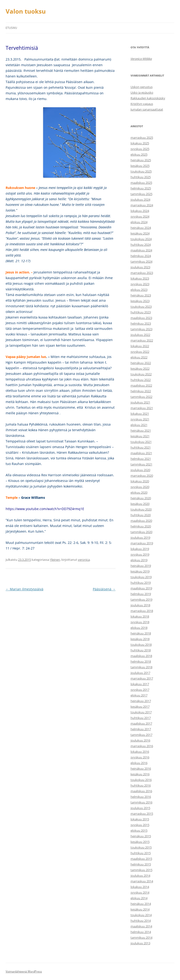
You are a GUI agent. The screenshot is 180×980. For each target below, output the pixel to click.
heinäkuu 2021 (141, 430)
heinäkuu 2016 (141, 769)
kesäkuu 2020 (140, 504)
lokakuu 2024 (140, 211)
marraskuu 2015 (142, 814)
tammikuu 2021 (141, 464)
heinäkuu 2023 (141, 295)
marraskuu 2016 (142, 746)
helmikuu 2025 (141, 188)
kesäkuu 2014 (140, 909)
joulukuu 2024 (140, 200)
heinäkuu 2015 (141, 836)
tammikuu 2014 (141, 938)
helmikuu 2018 (141, 661)
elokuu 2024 (139, 222)
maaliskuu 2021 (141, 453)
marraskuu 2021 (142, 408)
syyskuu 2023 (140, 284)
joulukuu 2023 (140, 267)
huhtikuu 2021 (141, 447)
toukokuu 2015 (141, 847)
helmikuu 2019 (141, 594)
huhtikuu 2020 (141, 515)
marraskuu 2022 (142, 340)
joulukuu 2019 (140, 538)
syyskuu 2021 (140, 419)
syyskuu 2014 (140, 892)
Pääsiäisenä (104, 589)
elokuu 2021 (139, 425)
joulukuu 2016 (140, 740)
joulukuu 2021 (140, 402)
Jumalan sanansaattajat (147, 109)
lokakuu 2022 (140, 346)
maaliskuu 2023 (141, 318)
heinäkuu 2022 (141, 363)
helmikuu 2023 (141, 323)
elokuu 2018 (139, 628)
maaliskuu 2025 (141, 183)
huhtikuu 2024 (141, 245)
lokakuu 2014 (140, 887)
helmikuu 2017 (141, 729)
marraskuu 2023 (142, 273)
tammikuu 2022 (141, 397)
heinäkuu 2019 (141, 566)
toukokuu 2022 (141, 374)
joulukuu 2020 (140, 470)
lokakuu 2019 (140, 549)
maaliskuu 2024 (141, 250)
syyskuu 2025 (140, 149)
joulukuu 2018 (140, 605)
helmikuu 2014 (141, 932)
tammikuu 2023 (141, 329)
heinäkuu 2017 (141, 701)
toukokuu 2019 (141, 577)
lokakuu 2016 (140, 752)
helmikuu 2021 (141, 459)
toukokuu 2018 (141, 645)
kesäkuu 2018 (140, 639)
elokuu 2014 (139, 898)
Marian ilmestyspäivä (24, 589)
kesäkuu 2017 (140, 707)
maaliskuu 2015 (141, 859)
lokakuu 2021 (140, 414)
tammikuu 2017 (141, 735)
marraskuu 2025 (142, 138)
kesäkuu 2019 (140, 571)
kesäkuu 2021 (140, 436)
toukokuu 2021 (141, 442)
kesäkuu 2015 (140, 842)
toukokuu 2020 (141, 509)
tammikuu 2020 (141, 532)
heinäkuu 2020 (141, 498)
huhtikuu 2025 (141, 177)
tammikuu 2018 (141, 667)
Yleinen (55, 560)
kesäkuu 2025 (140, 166)
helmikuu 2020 (141, 526)
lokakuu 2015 (140, 819)
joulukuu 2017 (140, 673)
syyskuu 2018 (140, 622)
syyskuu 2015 (140, 825)
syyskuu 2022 (140, 352)
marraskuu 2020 (142, 476)
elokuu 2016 (139, 763)
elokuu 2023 (139, 290)
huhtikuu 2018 (141, 650)
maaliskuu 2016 (141, 791)
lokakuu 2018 (140, 616)
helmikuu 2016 (141, 797)
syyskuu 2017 (140, 690)
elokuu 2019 (139, 560)
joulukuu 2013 (140, 943)
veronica (84, 560)
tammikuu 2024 (141, 261)
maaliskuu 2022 (141, 385)
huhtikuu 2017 (141, 718)
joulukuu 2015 (140, 808)
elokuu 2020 (139, 492)
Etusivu (11, 28)
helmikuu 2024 (141, 256)
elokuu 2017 (139, 695)
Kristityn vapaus (142, 104)
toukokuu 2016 (141, 780)
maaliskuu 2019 (141, 588)
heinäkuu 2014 (141, 904)
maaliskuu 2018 (141, 656)
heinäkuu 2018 (141, 633)
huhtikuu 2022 (141, 380)
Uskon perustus (142, 87)
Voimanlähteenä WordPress (24, 971)
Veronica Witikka (141, 59)
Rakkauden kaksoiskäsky (148, 98)
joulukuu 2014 (140, 876)
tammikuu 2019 (141, 600)
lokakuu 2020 (140, 481)
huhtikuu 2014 (141, 921)
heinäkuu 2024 (141, 228)
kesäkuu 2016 (140, 774)
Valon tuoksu (26, 11)
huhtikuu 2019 (141, 583)
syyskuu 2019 (140, 554)
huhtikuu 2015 (141, 853)
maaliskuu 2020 (141, 521)
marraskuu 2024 (142, 205)
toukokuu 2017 (141, 712)
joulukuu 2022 (140, 335)
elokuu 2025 (139, 154)
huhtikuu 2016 (141, 785)
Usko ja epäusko (142, 92)
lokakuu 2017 (140, 684)
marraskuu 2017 (142, 678)
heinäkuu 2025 (141, 160)
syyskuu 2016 (140, 757)
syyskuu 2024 (140, 216)
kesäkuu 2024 (140, 233)
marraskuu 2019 (142, 543)
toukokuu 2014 (141, 915)
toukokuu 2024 (141, 239)
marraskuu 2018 (142, 611)
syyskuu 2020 (140, 487)
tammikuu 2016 (141, 802)
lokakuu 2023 (140, 278)
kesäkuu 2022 (140, 369)
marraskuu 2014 (142, 881)
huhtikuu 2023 (141, 312)
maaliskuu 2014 (141, 926)
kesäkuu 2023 (140, 301)
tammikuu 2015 (141, 870)
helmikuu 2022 (141, 391)
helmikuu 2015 (141, 864)
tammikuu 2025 (141, 194)
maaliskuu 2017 (141, 723)
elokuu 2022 (139, 357)
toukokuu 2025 (141, 171)
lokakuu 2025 (140, 143)
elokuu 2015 (139, 830)
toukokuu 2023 (141, 307)
